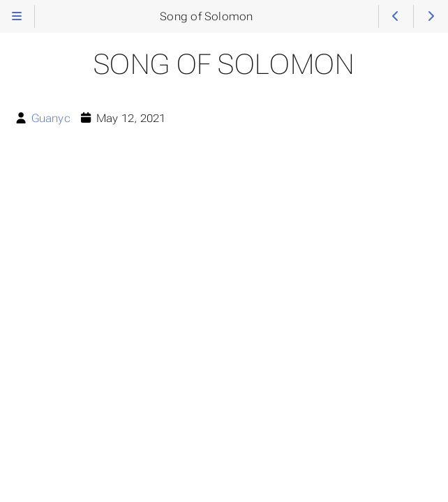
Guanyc (51, 118)
